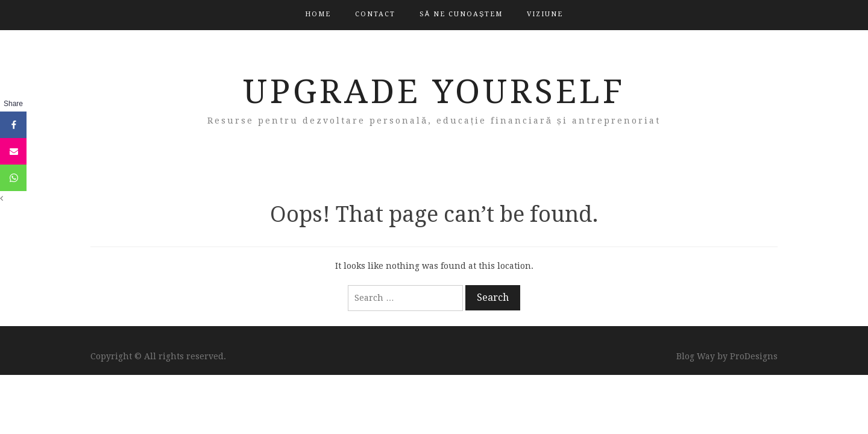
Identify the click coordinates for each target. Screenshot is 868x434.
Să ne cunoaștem (461, 14)
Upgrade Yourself (434, 92)
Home (318, 14)
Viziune (545, 14)
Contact (375, 14)
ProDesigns (754, 356)
